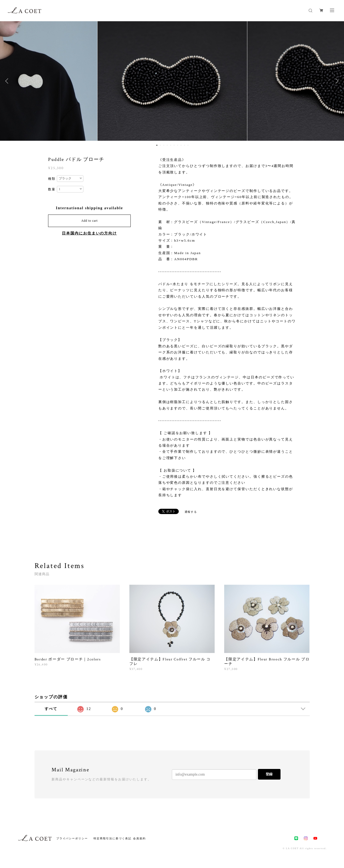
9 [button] (185, 145)
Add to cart (90, 221)
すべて (51, 709)
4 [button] (167, 145)
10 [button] (188, 145)
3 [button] (164, 145)
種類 (52, 179)
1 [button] (157, 145)
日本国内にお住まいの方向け (89, 233)
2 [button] (160, 145)
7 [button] (178, 145)
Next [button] (336, 81)
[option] (172, 81)
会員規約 (139, 838)
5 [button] (171, 145)
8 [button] (181, 145)
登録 (269, 774)
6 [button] (174, 145)
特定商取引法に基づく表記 (112, 838)
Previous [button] (8, 81)
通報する (191, 512)
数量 (52, 189)
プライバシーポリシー (72, 838)
